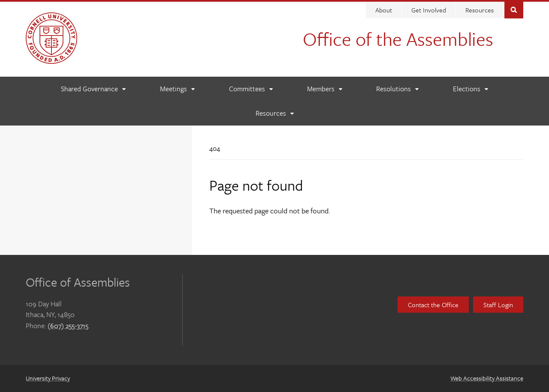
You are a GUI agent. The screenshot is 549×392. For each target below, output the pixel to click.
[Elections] (470, 89)
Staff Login (498, 305)
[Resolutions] (397, 89)
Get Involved (429, 10)
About (384, 10)
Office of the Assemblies (398, 39)
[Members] (324, 89)
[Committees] (251, 89)
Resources (480, 10)
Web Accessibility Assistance (487, 378)
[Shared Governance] (93, 89)
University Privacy (48, 378)
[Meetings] (177, 89)
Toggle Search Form (514, 9)
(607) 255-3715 (68, 326)
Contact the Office (433, 305)
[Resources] (274, 113)
